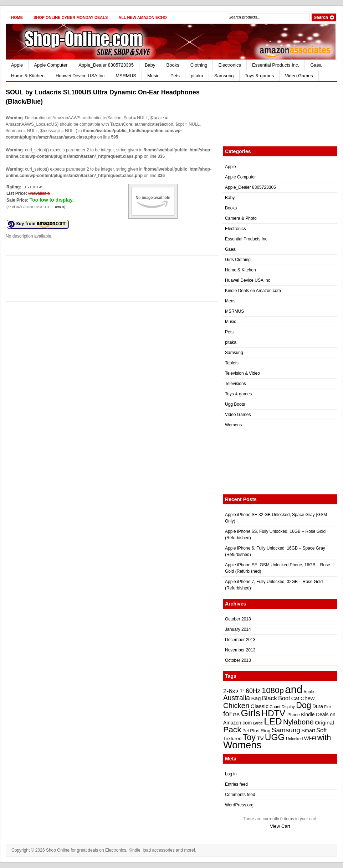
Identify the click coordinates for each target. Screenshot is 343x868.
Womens (233, 425)
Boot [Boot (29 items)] (284, 698)
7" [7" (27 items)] (242, 691)
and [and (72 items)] (294, 689)
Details (59, 207)
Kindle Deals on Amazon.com (253, 291)
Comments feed (240, 795)
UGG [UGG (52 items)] (275, 737)
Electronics (230, 65)
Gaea (316, 65)
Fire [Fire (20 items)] (327, 707)
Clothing (199, 65)
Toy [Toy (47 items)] (249, 737)
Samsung (224, 76)
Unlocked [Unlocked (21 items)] (294, 739)
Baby (150, 65)
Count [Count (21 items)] (275, 707)
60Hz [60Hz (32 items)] (253, 691)
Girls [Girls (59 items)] (250, 713)
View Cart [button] (280, 826)
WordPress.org (239, 805)
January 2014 (238, 629)
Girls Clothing (238, 260)
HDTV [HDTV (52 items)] (273, 713)
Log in (231, 774)
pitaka (197, 76)
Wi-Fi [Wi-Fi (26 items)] (310, 738)
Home (17, 17)
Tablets (232, 363)
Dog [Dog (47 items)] (303, 705)
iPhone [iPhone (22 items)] (293, 715)
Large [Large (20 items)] (258, 723)
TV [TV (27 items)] (260, 738)
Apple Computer (51, 65)
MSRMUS (126, 76)
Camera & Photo (241, 218)
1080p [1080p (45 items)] (273, 690)
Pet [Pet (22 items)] (246, 731)
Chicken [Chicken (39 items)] (236, 706)
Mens (230, 301)
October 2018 (238, 619)
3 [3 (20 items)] (237, 692)
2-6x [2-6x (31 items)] (229, 691)
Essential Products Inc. (276, 65)
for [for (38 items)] (227, 714)
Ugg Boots (235, 404)
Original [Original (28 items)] (324, 723)
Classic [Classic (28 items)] (260, 706)
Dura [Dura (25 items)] (318, 706)
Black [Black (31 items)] (270, 698)
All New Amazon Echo (143, 17)
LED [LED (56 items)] (273, 721)
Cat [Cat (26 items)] (295, 698)
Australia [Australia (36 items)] (237, 698)
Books (173, 65)
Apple (17, 65)
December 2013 (240, 640)
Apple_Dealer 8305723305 (106, 65)
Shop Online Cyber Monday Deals (71, 17)
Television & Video (242, 373)
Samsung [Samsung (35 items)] (286, 730)
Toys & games (260, 76)
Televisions (236, 384)
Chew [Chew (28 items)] (308, 698)
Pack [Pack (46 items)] (232, 729)
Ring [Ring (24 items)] (266, 731)
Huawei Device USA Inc (80, 76)
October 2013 (238, 660)
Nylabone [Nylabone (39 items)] (298, 722)
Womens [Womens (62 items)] (242, 745)
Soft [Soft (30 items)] (321, 730)
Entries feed (236, 784)
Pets (175, 76)
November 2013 (240, 650)
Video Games (299, 76)
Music (153, 76)
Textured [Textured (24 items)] (232, 739)
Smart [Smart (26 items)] (308, 731)
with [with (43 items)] (324, 737)
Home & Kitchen (28, 76)
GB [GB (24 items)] (236, 715)
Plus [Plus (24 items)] (255, 731)
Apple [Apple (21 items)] (309, 692)
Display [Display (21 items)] (288, 707)
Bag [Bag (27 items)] (256, 698)
